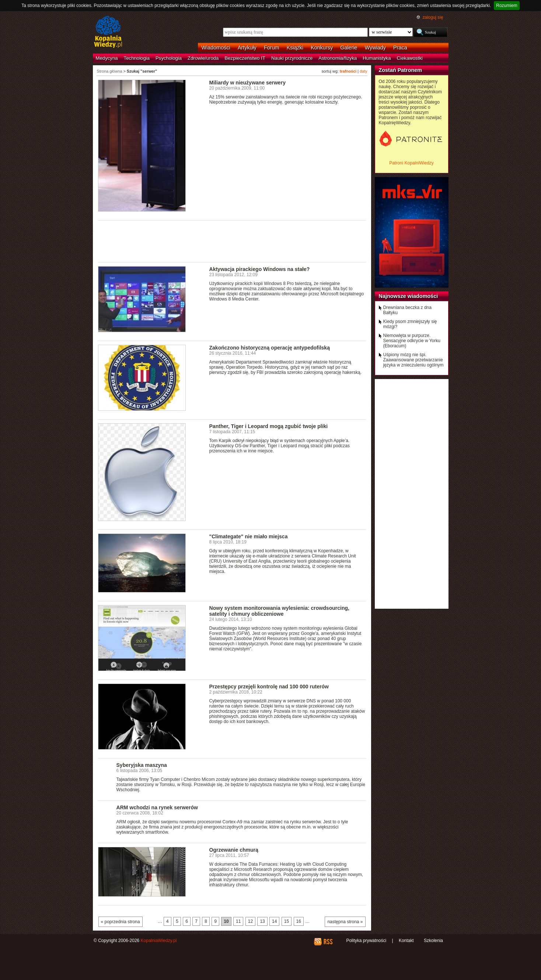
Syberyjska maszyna (142, 765)
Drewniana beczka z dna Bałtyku (407, 310)
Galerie (349, 48)
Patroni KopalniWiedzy (411, 163)
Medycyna (107, 58)
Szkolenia (433, 941)
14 (274, 921)
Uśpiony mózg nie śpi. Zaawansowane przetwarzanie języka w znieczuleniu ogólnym (413, 360)
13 (262, 921)
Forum (272, 48)
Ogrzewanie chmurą (234, 850)
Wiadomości (216, 48)
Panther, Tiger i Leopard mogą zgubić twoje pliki (269, 426)
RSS (328, 942)
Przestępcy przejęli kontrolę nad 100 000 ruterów (269, 687)
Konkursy (322, 48)
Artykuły (247, 48)
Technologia (137, 58)
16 (299, 921)
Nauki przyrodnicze (292, 58)
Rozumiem (507, 6)
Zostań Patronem (401, 70)
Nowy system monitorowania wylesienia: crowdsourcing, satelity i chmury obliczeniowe (280, 611)
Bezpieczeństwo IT (245, 58)
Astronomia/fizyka (338, 58)
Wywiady (375, 48)
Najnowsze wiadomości (409, 296)
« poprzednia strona (121, 922)
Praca (400, 48)
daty (363, 71)
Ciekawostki (410, 58)
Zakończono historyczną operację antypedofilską (270, 348)
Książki (295, 48)
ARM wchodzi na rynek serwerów (157, 807)
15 (287, 921)
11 (238, 921)
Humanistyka (377, 58)
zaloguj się (433, 17)
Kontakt (406, 941)
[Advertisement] (232, 241)
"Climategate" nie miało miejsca (249, 536)
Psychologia (169, 58)
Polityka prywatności (366, 941)
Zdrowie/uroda (203, 58)
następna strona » (345, 922)
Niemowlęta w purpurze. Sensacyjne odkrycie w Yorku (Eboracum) (412, 341)
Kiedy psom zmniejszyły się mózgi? (410, 324)
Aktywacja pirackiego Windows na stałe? (260, 269)
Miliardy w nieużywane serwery (247, 83)
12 (250, 921)
